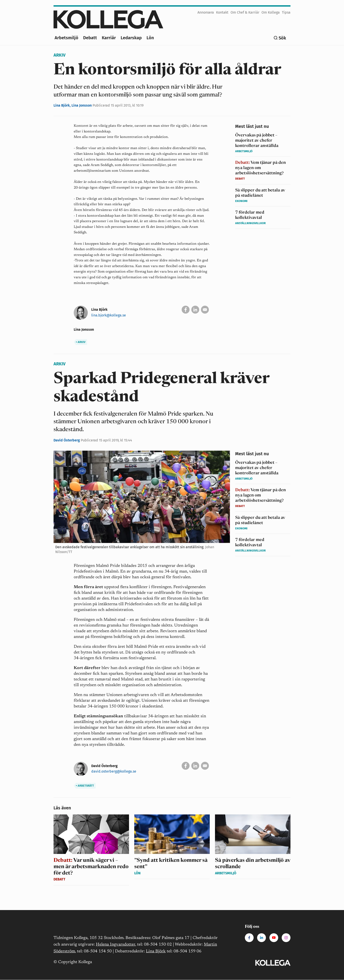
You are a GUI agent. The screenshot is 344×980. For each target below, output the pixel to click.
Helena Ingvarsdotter (116, 945)
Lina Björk (156, 951)
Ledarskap (131, 38)
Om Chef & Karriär (245, 12)
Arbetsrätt (85, 786)
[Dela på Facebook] (186, 310)
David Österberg (67, 440)
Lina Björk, (63, 105)
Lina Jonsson (82, 105)
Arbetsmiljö (66, 38)
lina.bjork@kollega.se (109, 315)
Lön (150, 38)
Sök (282, 38)
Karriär (109, 38)
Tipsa (286, 12)
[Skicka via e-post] (205, 310)
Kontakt (222, 12)
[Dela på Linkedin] (195, 310)
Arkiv (59, 55)
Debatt (90, 38)
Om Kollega (271, 12)
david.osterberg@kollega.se (114, 771)
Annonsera (206, 12)
